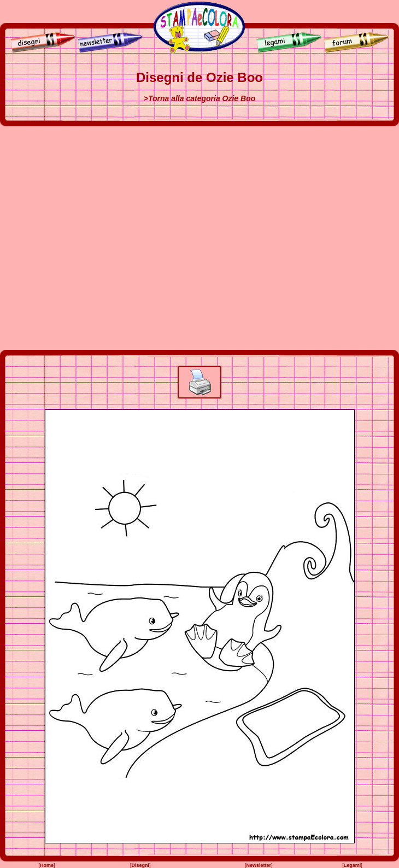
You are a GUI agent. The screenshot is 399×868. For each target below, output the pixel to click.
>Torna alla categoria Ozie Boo (199, 98)
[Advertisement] (111, 238)
